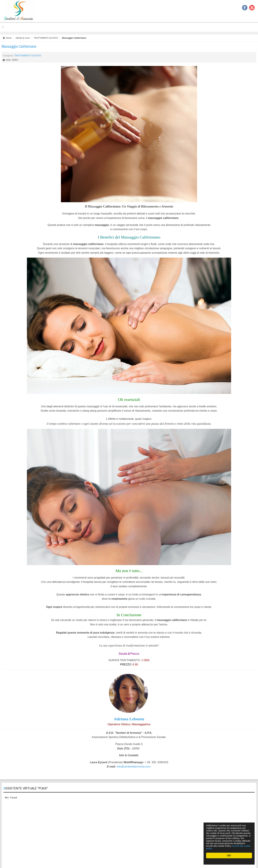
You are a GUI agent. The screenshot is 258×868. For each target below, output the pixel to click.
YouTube (252, 8)
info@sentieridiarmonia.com (134, 767)
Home (9, 38)
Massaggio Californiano (19, 46)
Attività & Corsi (23, 38)
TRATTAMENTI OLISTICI (46, 38)
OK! (229, 855)
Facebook (245, 8)
